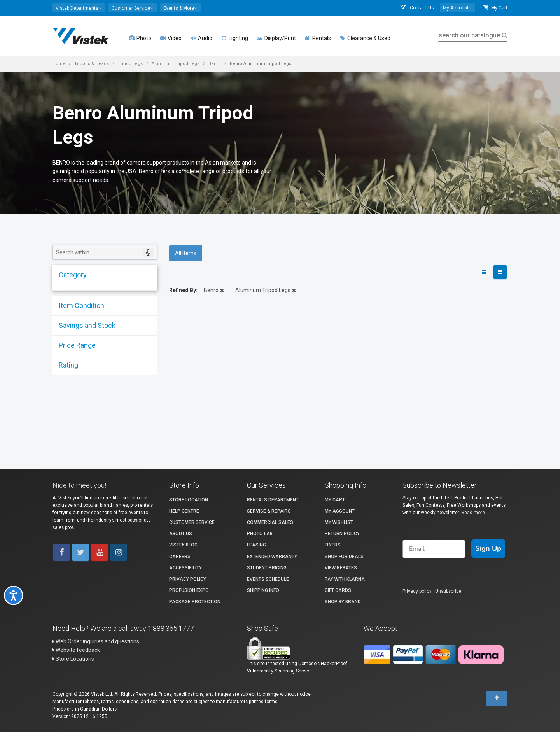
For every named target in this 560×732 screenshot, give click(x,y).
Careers (180, 557)
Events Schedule (268, 579)
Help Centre (184, 511)
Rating (68, 365)
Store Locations (73, 659)
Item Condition (81, 306)
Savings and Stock (86, 325)
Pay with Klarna (345, 579)
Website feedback (76, 650)
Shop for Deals (344, 557)
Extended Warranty (272, 557)
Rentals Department (273, 500)
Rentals (318, 38)
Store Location (189, 500)
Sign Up (488, 548)
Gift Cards (338, 590)
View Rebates (341, 568)
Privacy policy (417, 591)
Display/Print (276, 38)
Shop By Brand (343, 602)
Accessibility (185, 568)
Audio (201, 38)
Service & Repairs (269, 511)
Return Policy (342, 534)
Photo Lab (260, 534)
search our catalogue (472, 35)
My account (340, 511)
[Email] (434, 549)
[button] (79, 8)
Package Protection (195, 602)
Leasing (256, 545)
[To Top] (497, 699)
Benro (215, 64)
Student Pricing (267, 568)
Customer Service (192, 522)
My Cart (495, 8)
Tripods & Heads (92, 64)
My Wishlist (339, 522)
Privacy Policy (188, 579)
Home (59, 64)
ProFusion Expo (189, 590)
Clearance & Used (365, 38)
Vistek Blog (183, 545)
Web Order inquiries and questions (96, 641)
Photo (140, 38)
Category (72, 275)
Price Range (76, 345)
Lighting (234, 38)
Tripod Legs (130, 64)
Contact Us (416, 8)
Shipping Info (263, 590)
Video (171, 38)
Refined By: (183, 290)
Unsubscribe (448, 591)
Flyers (333, 545)
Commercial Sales (270, 522)
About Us (181, 534)
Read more (473, 513)
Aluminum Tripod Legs (176, 64)
